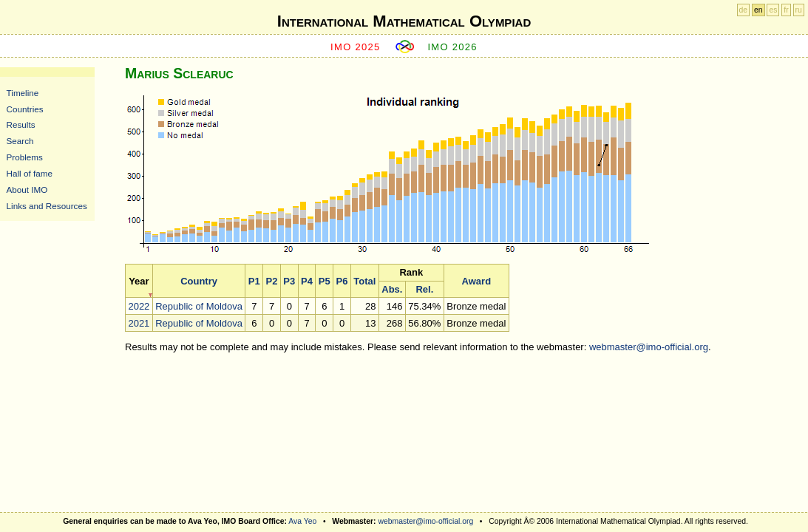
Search (20, 141)
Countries (25, 109)
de (744, 10)
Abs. (392, 289)
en (758, 10)
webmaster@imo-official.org (649, 347)
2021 (139, 323)
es (773, 10)
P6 (342, 281)
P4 (307, 281)
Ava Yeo (302, 521)
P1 (254, 281)
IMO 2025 (356, 47)
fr (786, 10)
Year (139, 281)
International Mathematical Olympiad (404, 21)
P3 (289, 281)
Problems (25, 157)
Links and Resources (47, 206)
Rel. (424, 289)
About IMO (27, 190)
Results (21, 125)
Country (199, 281)
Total (364, 281)
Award (477, 281)
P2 (272, 281)
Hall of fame (30, 173)
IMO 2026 (452, 47)
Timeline (23, 93)
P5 (325, 281)
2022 (139, 306)
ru (799, 10)
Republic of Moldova (199, 306)
